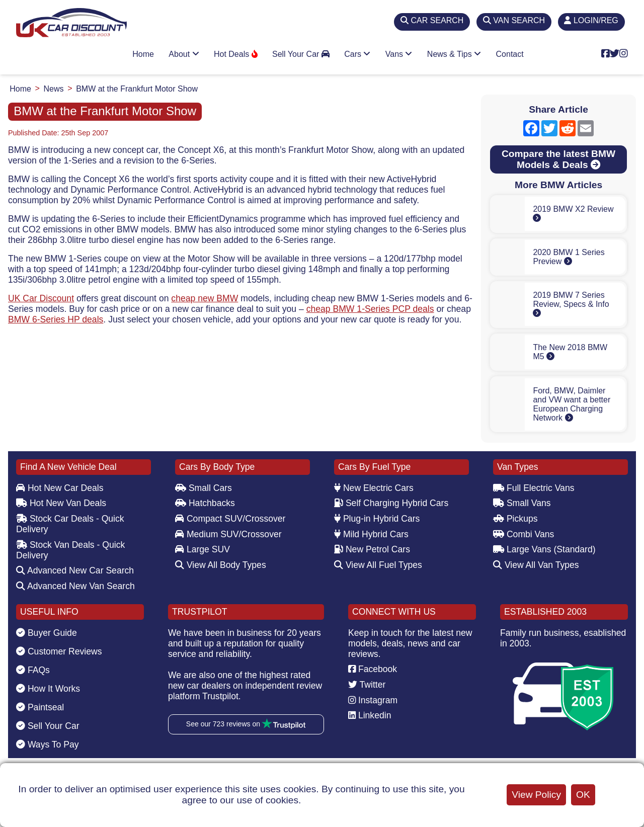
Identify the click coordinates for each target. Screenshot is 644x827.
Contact (510, 54)
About (184, 54)
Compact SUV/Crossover (230, 519)
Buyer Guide (47, 633)
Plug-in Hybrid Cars (377, 519)
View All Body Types (221, 565)
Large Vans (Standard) (544, 549)
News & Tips (454, 54)
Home (143, 54)
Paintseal (40, 707)
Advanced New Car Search (75, 570)
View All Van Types (536, 565)
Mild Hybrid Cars (371, 534)
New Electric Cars (374, 488)
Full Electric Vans (534, 488)
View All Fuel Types (378, 565)
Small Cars (204, 488)
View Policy (536, 795)
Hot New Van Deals (61, 503)
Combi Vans (524, 534)
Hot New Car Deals (60, 488)
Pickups (515, 519)
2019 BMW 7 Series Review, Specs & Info (571, 304)
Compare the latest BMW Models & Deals (558, 159)
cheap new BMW (205, 298)
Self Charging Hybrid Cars (391, 503)
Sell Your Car (301, 54)
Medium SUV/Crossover (228, 534)
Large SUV (203, 549)
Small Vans (522, 503)
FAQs (33, 670)
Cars (357, 54)
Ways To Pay (48, 745)
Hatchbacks (205, 503)
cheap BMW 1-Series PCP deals (370, 309)
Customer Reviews (59, 651)
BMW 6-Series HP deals (56, 319)
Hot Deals (236, 54)
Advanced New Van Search (75, 586)
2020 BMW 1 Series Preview (569, 257)
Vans (399, 54)
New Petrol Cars (372, 549)
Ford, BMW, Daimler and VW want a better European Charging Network (572, 404)
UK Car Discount (41, 298)
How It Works (48, 689)
